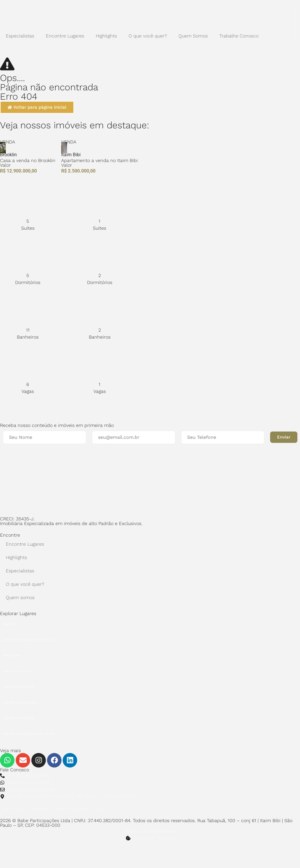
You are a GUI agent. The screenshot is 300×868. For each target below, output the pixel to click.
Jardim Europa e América (28, 639)
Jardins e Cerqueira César (29, 734)
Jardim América (19, 687)
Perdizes (11, 655)
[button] (284, 437)
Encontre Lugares (65, 36)
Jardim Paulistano (21, 702)
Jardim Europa (18, 671)
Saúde (9, 624)
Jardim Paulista (18, 718)
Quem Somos (193, 36)
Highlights (106, 36)
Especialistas (20, 36)
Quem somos (20, 597)
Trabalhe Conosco (239, 36)
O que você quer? (148, 36)
